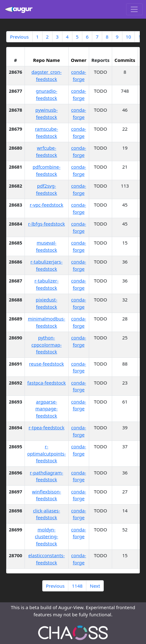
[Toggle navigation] (134, 9)
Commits (125, 60)
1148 (77, 586)
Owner (79, 60)
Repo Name (47, 60)
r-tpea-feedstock (47, 427)
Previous (19, 37)
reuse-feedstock (47, 364)
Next (95, 586)
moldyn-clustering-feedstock (46, 537)
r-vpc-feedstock (47, 205)
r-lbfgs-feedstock (46, 224)
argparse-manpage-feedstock (47, 409)
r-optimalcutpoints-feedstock (46, 453)
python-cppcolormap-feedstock (47, 345)
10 (128, 37)
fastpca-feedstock (47, 383)
